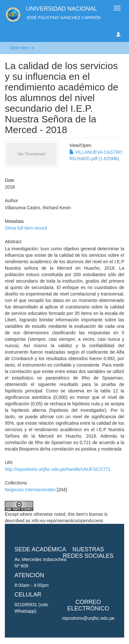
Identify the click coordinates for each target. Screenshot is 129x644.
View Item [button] (22, 48)
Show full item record (26, 228)
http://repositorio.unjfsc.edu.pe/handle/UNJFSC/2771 (58, 469)
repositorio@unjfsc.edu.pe (88, 618)
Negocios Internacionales (30, 490)
